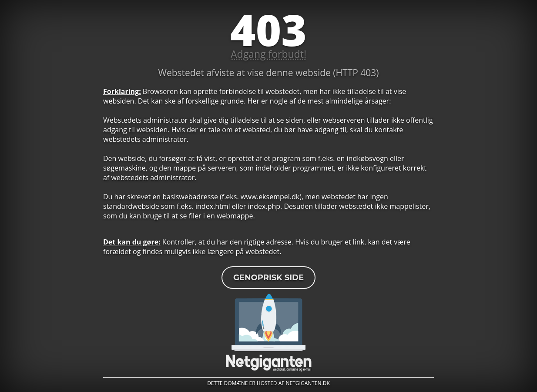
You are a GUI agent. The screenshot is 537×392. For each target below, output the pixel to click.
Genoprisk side (268, 278)
